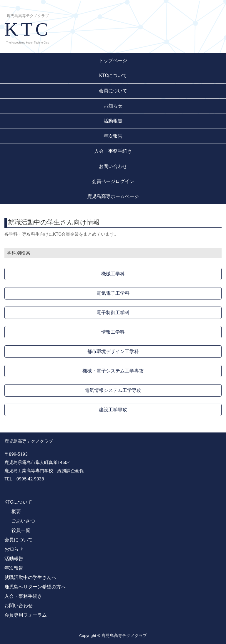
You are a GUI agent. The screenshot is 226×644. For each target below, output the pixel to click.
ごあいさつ (23, 521)
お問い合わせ (113, 166)
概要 (16, 511)
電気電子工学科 (113, 293)
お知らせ (113, 106)
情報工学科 (113, 332)
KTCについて (113, 75)
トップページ (113, 60)
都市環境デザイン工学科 (113, 351)
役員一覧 (21, 530)
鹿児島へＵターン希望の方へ (35, 587)
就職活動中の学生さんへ (30, 577)
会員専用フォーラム (26, 615)
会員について (113, 91)
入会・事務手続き (113, 151)
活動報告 (113, 121)
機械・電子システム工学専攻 (113, 371)
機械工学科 (113, 274)
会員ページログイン (113, 181)
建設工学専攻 (113, 410)
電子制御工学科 (113, 313)
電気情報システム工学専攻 (113, 390)
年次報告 (113, 136)
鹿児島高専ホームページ (113, 196)
